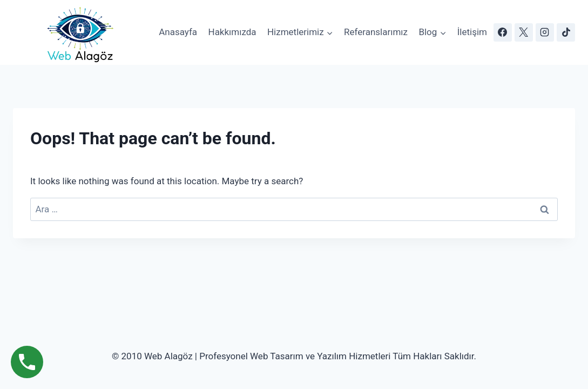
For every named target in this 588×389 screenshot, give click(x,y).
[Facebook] (503, 32)
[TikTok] (566, 32)
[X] (524, 32)
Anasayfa (178, 32)
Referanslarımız (376, 32)
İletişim (472, 32)
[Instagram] (545, 32)
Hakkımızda (232, 32)
